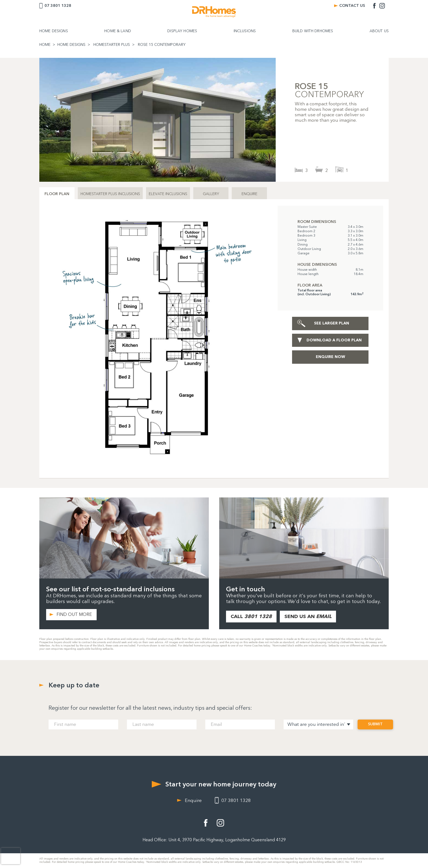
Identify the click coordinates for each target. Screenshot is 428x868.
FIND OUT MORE (74, 614)
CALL (251, 616)
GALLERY (211, 194)
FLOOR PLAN (57, 194)
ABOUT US (379, 31)
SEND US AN (308, 616)
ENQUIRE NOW (330, 357)
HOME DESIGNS (54, 31)
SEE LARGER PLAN (332, 323)
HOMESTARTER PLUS (112, 45)
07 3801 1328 (58, 6)
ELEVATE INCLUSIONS (168, 194)
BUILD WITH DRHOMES (313, 31)
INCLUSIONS (245, 31)
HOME (45, 45)
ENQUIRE (249, 194)
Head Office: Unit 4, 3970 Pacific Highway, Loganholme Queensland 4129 (214, 840)
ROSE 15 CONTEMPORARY (162, 45)
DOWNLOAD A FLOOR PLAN (334, 340)
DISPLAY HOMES (182, 31)
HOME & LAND (118, 31)
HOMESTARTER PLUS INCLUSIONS (110, 194)
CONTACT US (352, 6)
